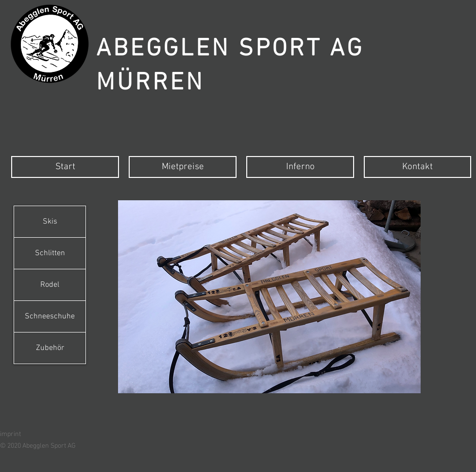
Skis (50, 222)
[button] (269, 297)
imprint (10, 434)
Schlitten (50, 253)
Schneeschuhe (50, 316)
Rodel (50, 285)
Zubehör (50, 348)
